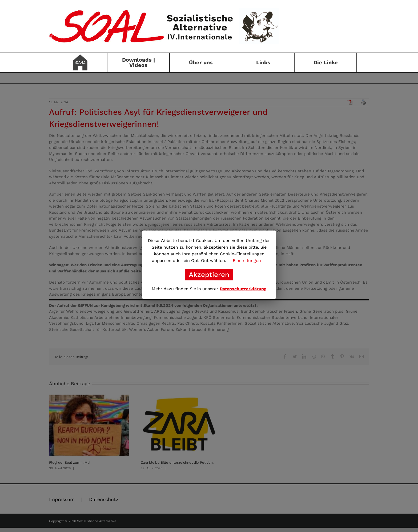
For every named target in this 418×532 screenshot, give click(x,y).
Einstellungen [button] (247, 261)
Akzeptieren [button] (209, 275)
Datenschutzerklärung (243, 289)
